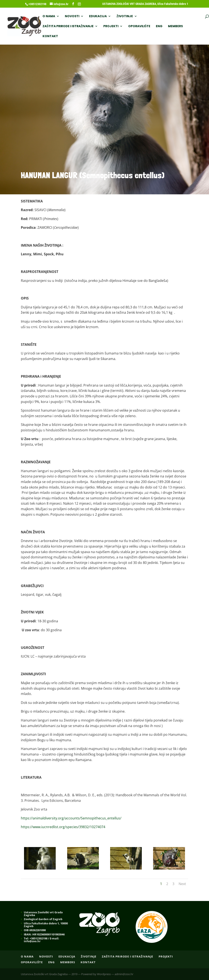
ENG (159, 26)
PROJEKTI (111, 26)
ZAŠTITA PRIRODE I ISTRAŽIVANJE (68, 26)
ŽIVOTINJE (125, 16)
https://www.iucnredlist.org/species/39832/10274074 (63, 827)
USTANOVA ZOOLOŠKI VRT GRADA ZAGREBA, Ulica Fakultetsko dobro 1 (145, 4)
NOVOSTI (72, 16)
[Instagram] (79, 4)
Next (182, 884)
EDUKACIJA (98, 16)
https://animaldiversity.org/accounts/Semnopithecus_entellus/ (71, 818)
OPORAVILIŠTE (139, 26)
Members (175, 26)
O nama (49, 16)
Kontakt (50, 36)
